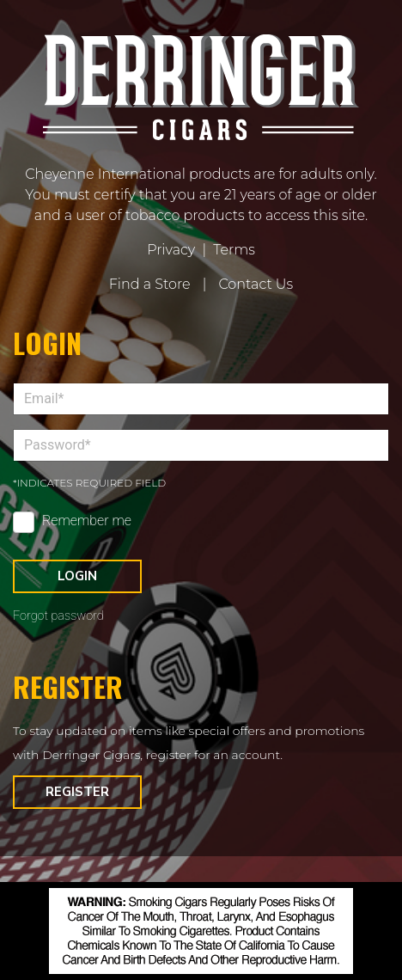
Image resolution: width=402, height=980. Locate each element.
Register (77, 792)
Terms (234, 250)
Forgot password (58, 616)
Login (77, 576)
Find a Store (150, 284)
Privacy (171, 250)
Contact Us (256, 284)
